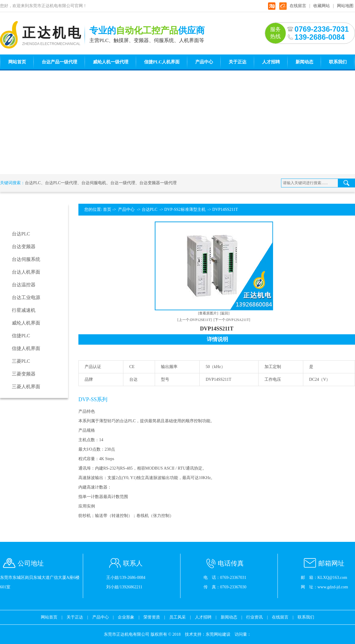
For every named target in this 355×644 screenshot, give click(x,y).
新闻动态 (304, 62)
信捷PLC (21, 336)
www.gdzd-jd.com (333, 587)
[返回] (225, 313)
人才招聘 (271, 62)
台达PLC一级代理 (61, 183)
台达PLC (33, 183)
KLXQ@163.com (332, 578)
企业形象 (126, 617)
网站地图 (345, 6)
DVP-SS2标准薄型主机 (185, 209)
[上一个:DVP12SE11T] (195, 320)
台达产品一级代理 (59, 62)
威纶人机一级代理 (111, 62)
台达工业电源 (26, 297)
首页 (107, 209)
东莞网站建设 (218, 634)
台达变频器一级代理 (158, 183)
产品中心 (204, 62)
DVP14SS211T (225, 209)
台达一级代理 (123, 183)
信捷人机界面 (26, 348)
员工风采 (177, 617)
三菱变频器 (24, 374)
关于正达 (238, 62)
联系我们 (338, 62)
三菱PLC (21, 361)
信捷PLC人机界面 (162, 62)
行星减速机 (24, 310)
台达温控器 (24, 285)
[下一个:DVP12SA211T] (232, 320)
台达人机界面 (26, 272)
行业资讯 (254, 617)
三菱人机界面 (26, 387)
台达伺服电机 (94, 183)
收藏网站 (322, 6)
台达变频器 (24, 246)
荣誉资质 (152, 617)
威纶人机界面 (26, 323)
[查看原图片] (208, 313)
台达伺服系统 (26, 259)
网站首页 (17, 62)
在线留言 (298, 6)
